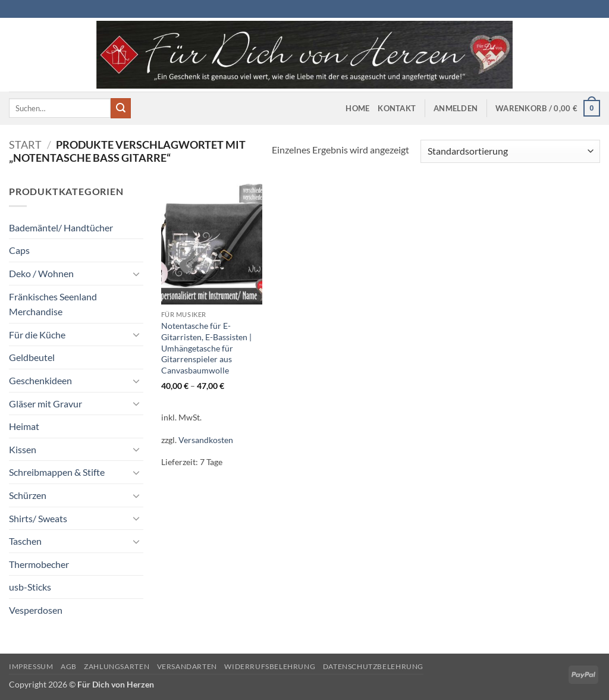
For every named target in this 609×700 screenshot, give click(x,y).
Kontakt (397, 108)
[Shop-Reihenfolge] (510, 151)
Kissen (23, 449)
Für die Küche (37, 335)
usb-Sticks (30, 587)
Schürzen (28, 495)
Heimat (24, 426)
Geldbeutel (32, 357)
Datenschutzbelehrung (373, 666)
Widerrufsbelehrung (270, 666)
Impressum (31, 666)
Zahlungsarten (117, 666)
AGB (69, 666)
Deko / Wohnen (41, 273)
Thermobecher (39, 564)
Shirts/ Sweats (38, 518)
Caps (19, 250)
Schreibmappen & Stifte (57, 472)
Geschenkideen (40, 380)
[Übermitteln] (121, 108)
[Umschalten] (136, 274)
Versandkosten (206, 440)
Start (25, 145)
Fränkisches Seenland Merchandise (53, 304)
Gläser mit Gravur (45, 404)
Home (357, 108)
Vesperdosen (36, 610)
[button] (456, 108)
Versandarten (187, 666)
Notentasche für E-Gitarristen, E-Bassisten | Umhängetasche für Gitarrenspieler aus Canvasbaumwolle (206, 348)
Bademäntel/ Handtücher (61, 227)
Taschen (25, 541)
